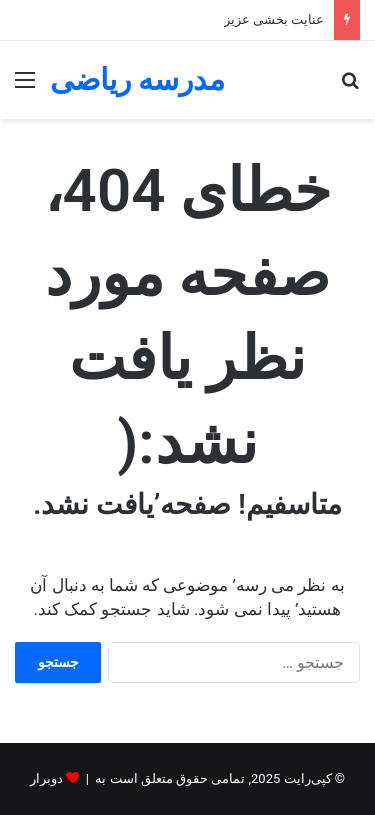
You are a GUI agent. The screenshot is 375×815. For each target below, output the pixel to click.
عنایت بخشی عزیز (274, 19)
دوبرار (46, 778)
